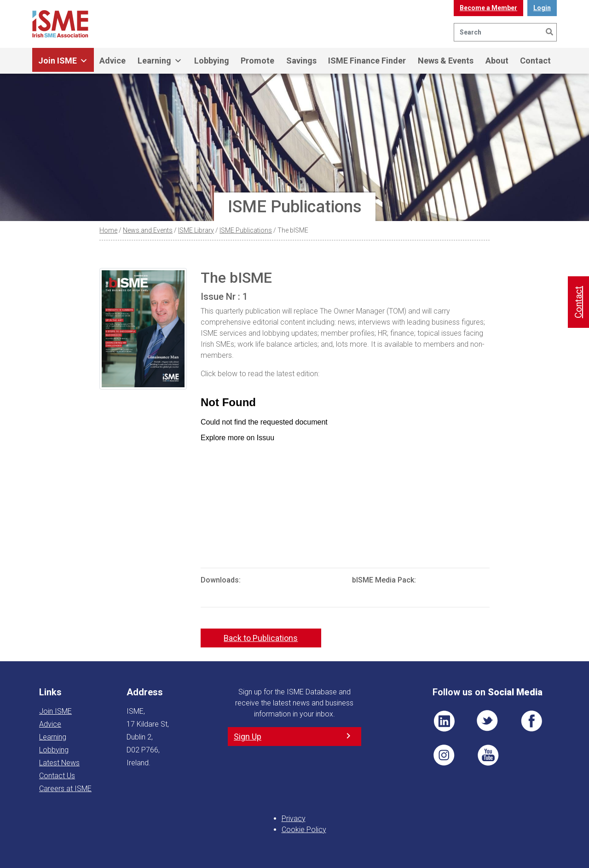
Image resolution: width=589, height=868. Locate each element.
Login (542, 8)
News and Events (148, 230)
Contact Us (57, 776)
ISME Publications (246, 230)
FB (531, 721)
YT (488, 755)
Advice (113, 61)
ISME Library (196, 230)
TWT (488, 721)
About (497, 61)
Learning (160, 61)
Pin (444, 755)
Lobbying (212, 61)
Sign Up (248, 737)
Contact (535, 61)
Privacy (294, 818)
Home (108, 230)
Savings (301, 61)
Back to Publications (261, 638)
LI (444, 721)
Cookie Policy (304, 830)
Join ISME (63, 61)
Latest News (59, 763)
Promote (257, 61)
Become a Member (488, 8)
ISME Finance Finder (367, 61)
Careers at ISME (65, 789)
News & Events (446, 61)
